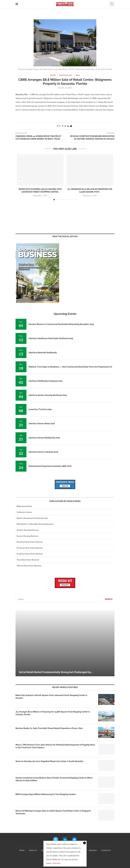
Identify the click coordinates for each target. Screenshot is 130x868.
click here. (57, 863)
